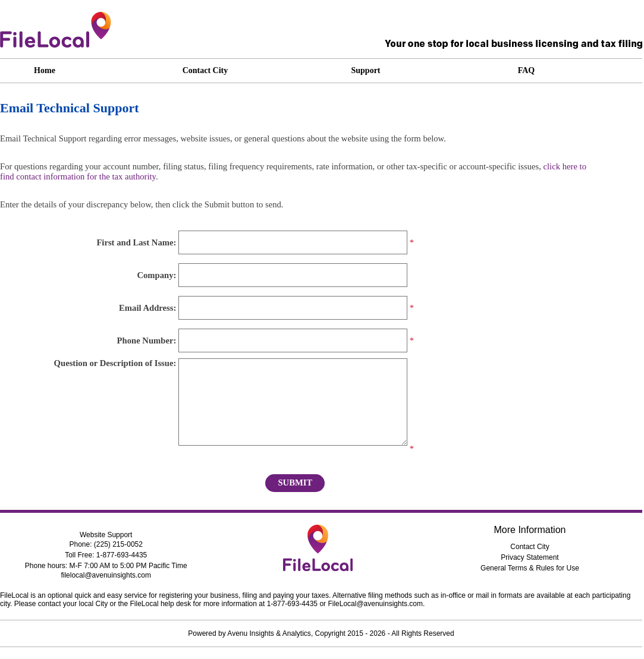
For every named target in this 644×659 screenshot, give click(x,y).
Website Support (106, 535)
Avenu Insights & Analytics (269, 633)
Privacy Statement (530, 557)
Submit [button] (295, 483)
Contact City (530, 547)
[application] (401, 71)
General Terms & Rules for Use (530, 568)
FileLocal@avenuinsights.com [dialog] (375, 604)
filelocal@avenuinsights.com (106, 575)
